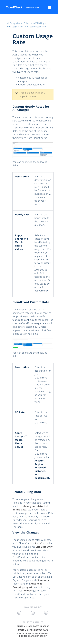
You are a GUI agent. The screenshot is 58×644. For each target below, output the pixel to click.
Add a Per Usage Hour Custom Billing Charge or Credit (33, 635)
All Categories (14, 23)
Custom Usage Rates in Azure (33, 626)
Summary (43, 580)
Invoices (28, 591)
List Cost (40, 543)
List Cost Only (44, 547)
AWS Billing (39, 23)
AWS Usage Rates (15, 27)
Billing (27, 23)
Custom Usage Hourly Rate (33, 630)
